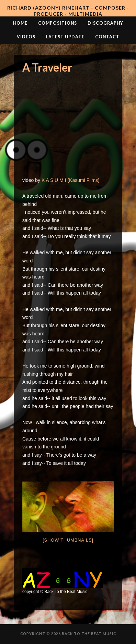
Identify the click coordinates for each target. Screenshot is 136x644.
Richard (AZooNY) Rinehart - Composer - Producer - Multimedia (68, 11)
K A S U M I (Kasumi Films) (71, 180)
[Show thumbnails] (68, 540)
